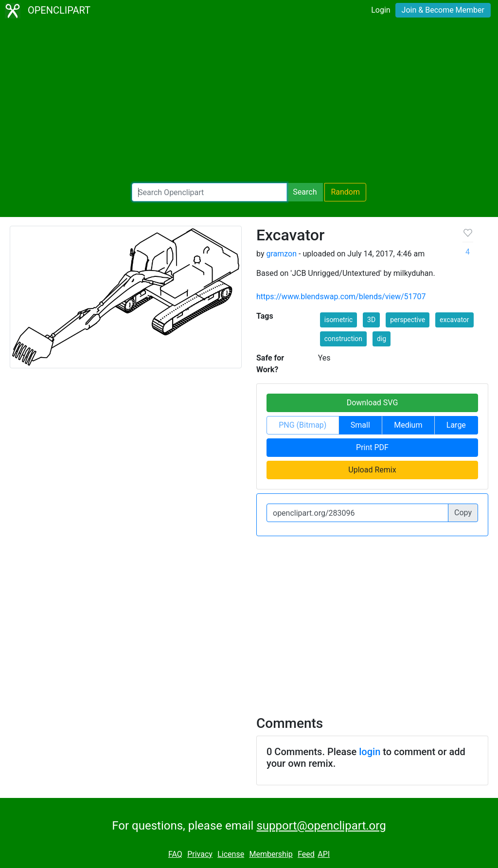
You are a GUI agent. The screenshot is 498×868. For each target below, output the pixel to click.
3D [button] (371, 320)
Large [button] (456, 425)
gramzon (281, 254)
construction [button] (343, 339)
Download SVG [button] (373, 403)
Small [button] (360, 425)
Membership (271, 854)
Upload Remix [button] (372, 470)
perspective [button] (408, 320)
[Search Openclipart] (209, 192)
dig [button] (382, 339)
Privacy (200, 854)
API (324, 854)
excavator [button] (454, 320)
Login (381, 10)
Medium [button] (408, 425)
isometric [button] (338, 320)
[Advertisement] (249, 102)
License (231, 854)
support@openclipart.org (321, 826)
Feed (306, 854)
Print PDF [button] (372, 447)
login (370, 752)
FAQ (175, 854)
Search (305, 192)
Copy (463, 513)
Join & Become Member (443, 10)
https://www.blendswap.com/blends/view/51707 (341, 297)
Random (345, 192)
